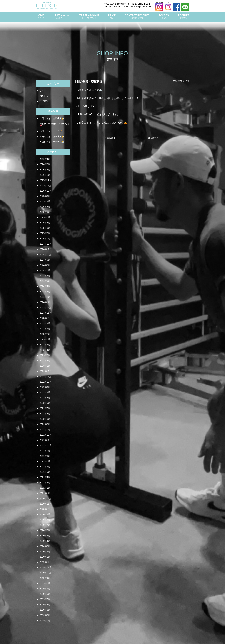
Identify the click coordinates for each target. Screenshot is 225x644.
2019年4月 (45, 605)
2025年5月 (45, 217)
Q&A (42, 91)
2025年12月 (46, 180)
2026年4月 (45, 159)
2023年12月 (46, 307)
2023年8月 (45, 329)
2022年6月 (45, 403)
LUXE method (62, 17)
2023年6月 (45, 339)
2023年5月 (45, 345)
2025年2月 (45, 233)
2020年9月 (45, 514)
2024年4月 (45, 286)
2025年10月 (46, 191)
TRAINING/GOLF (89, 17)
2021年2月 (45, 488)
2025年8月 (45, 201)
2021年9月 (45, 451)
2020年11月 (46, 504)
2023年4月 (45, 350)
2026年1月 (45, 175)
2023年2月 (45, 361)
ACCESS (164, 17)
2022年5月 (45, 408)
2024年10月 (46, 254)
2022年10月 (46, 382)
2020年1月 (45, 557)
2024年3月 (45, 292)
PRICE (112, 17)
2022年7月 (45, 398)
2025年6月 (45, 212)
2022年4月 (45, 414)
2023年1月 (45, 366)
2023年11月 (46, 313)
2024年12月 (46, 244)
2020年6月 (45, 530)
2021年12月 (46, 435)
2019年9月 (45, 578)
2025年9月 (45, 196)
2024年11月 (46, 249)
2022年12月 (46, 371)
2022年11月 (46, 376)
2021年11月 (46, 440)
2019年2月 (45, 615)
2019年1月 (45, 620)
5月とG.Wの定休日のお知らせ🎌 (55, 125)
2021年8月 (45, 456)
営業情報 (44, 101)
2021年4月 (45, 477)
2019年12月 (46, 562)
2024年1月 (45, 302)
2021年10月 (46, 445)
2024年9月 (45, 260)
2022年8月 (45, 392)
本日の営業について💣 (51, 131)
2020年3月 (45, 546)
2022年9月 (45, 387)
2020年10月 (46, 509)
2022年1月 (45, 429)
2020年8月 (45, 520)
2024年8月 (45, 265)
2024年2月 (45, 297)
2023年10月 (46, 318)
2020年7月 (45, 525)
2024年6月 (45, 276)
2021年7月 (45, 461)
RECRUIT (184, 17)
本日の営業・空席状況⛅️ (52, 142)
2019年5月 (45, 599)
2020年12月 (46, 498)
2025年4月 (45, 223)
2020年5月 (45, 536)
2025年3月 (45, 228)
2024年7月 (45, 270)
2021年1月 (45, 493)
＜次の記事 (110, 138)
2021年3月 (45, 483)
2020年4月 (45, 541)
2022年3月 (45, 419)
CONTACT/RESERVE (137, 17)
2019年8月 (45, 583)
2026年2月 (45, 170)
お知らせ (44, 96)
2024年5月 (45, 281)
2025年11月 (46, 185)
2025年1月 (45, 239)
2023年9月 (45, 323)
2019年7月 (45, 589)
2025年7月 (45, 207)
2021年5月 (45, 472)
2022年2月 (45, 424)
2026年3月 (45, 164)
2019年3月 (45, 610)
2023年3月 (45, 355)
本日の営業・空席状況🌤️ (52, 118)
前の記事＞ (153, 138)
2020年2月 (45, 551)
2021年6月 (45, 467)
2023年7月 (45, 334)
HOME (40, 17)
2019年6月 (45, 594)
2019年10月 (46, 573)
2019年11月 (46, 567)
